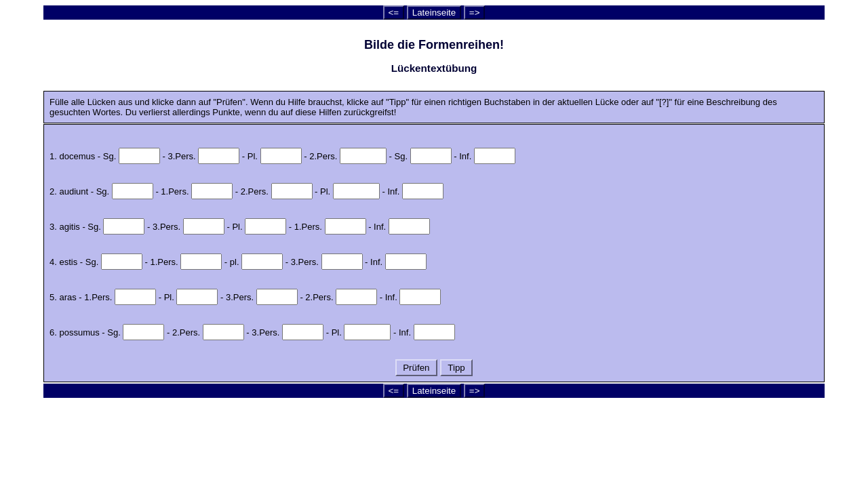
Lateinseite (434, 13)
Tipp (457, 368)
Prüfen (417, 368)
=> (475, 13)
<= (394, 13)
